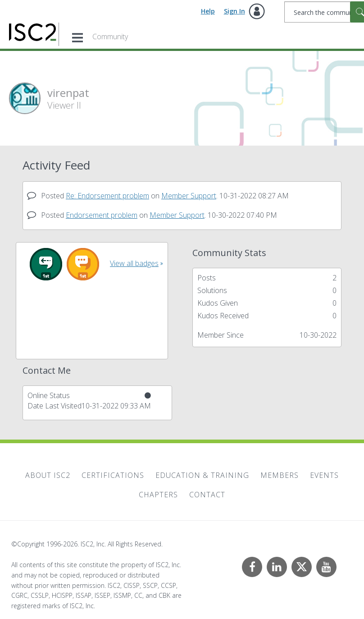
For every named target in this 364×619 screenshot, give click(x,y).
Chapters (158, 495)
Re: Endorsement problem (107, 196)
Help (208, 11)
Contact (207, 495)
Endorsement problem (102, 215)
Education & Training (202, 475)
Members (280, 475)
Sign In (234, 11)
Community (110, 37)
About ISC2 (48, 475)
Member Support (189, 196)
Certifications (113, 475)
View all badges (134, 263)
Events (324, 475)
